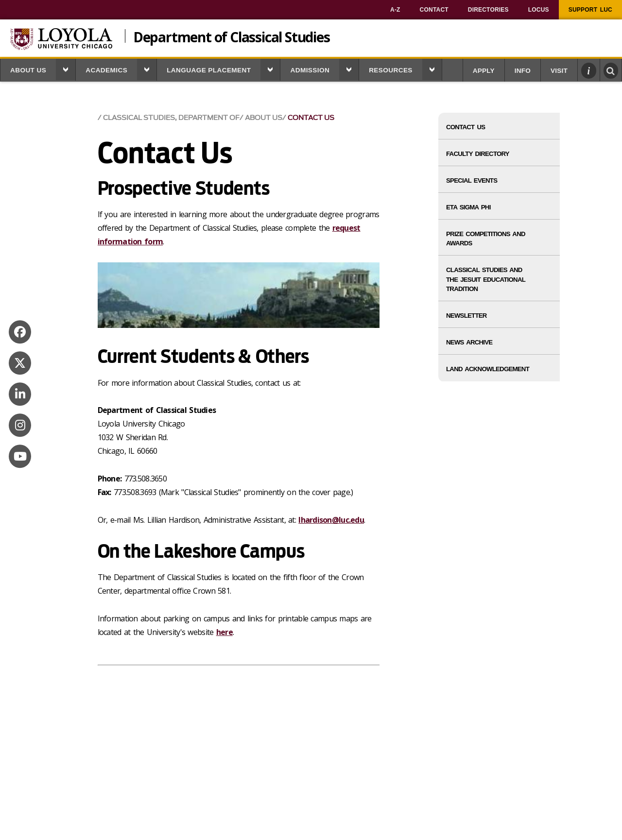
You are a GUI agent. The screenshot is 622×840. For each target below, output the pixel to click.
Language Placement (209, 70)
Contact (434, 10)
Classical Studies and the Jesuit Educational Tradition (486, 279)
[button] (66, 69)
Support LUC (590, 10)
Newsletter (466, 316)
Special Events (472, 180)
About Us (28, 70)
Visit (559, 71)
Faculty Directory (478, 154)
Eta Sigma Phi (468, 207)
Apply (484, 71)
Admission (310, 70)
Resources (391, 70)
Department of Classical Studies (232, 36)
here (225, 632)
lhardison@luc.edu (331, 520)
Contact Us (311, 118)
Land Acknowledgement (488, 369)
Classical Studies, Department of (171, 118)
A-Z (395, 10)
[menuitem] (395, 10)
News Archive (469, 342)
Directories (488, 10)
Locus (539, 10)
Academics (106, 70)
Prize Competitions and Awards (486, 239)
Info (523, 71)
